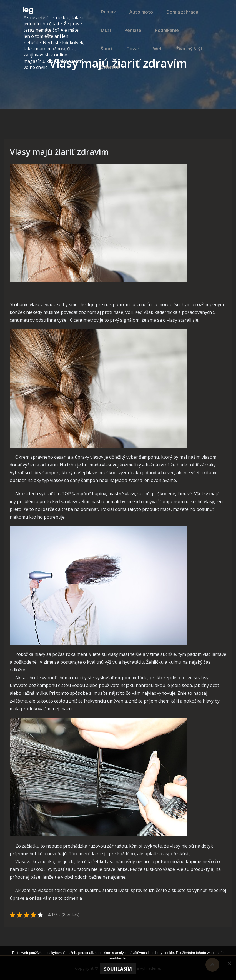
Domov (107, 15)
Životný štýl (159, 63)
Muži (104, 39)
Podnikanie (162, 39)
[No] (229, 963)
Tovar (106, 63)
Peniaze (130, 39)
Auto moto (138, 15)
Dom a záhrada (178, 15)
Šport (193, 39)
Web (129, 63)
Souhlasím (118, 969)
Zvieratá (193, 63)
